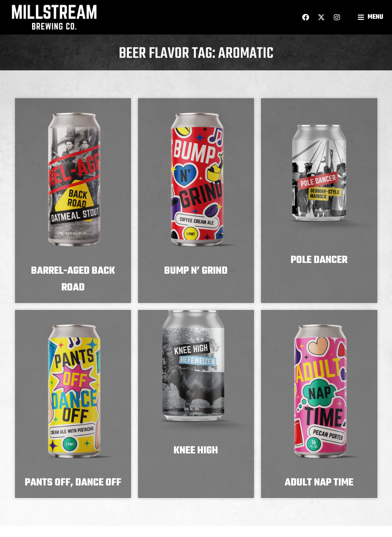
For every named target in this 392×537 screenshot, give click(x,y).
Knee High (196, 451)
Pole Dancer (319, 260)
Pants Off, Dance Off (73, 483)
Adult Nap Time (319, 483)
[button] (371, 17)
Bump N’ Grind (196, 271)
